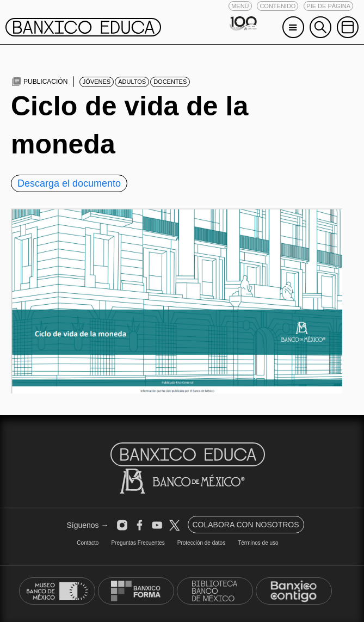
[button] (240, 6)
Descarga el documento (69, 183)
